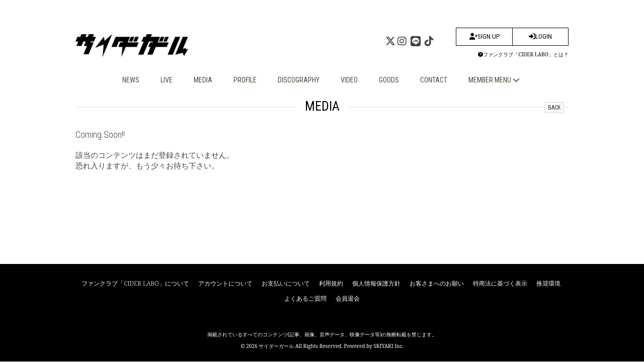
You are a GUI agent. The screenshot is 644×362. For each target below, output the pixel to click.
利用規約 (331, 283)
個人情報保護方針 (376, 283)
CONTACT (434, 80)
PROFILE (245, 80)
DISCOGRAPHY (299, 80)
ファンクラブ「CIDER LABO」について (135, 283)
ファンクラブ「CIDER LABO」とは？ (523, 54)
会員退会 (348, 298)
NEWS (131, 80)
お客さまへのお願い (437, 283)
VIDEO (349, 80)
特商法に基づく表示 (500, 283)
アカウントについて (225, 283)
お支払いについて (286, 283)
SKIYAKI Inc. (388, 346)
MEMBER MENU (494, 80)
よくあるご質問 (305, 298)
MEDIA (203, 80)
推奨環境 (548, 283)
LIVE (167, 80)
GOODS (389, 80)
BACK (554, 108)
